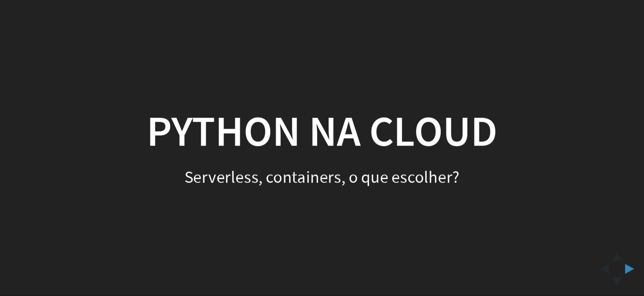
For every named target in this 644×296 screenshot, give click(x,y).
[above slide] (617, 254)
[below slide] (617, 284)
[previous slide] (602, 269)
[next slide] (632, 269)
